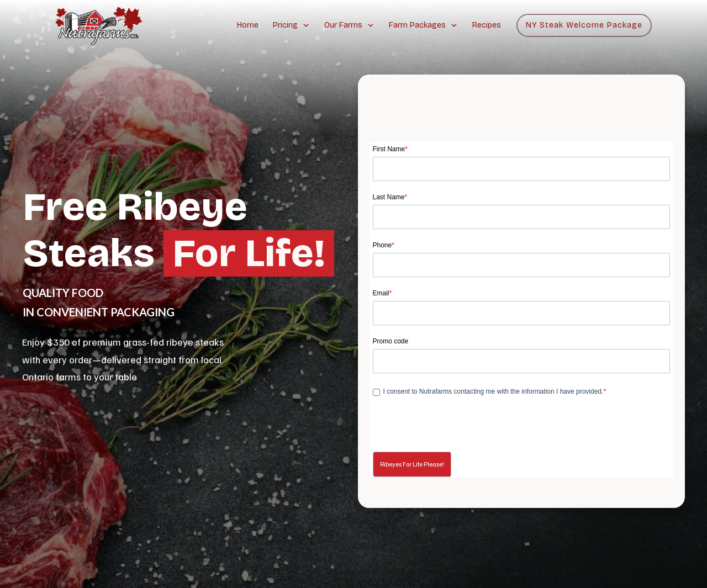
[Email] (522, 313)
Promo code (391, 341)
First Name (390, 149)
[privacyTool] (376, 392)
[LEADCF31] (522, 361)
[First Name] (522, 169)
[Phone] (522, 265)
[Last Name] (522, 217)
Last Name (390, 197)
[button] (412, 464)
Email (382, 293)
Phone (384, 245)
